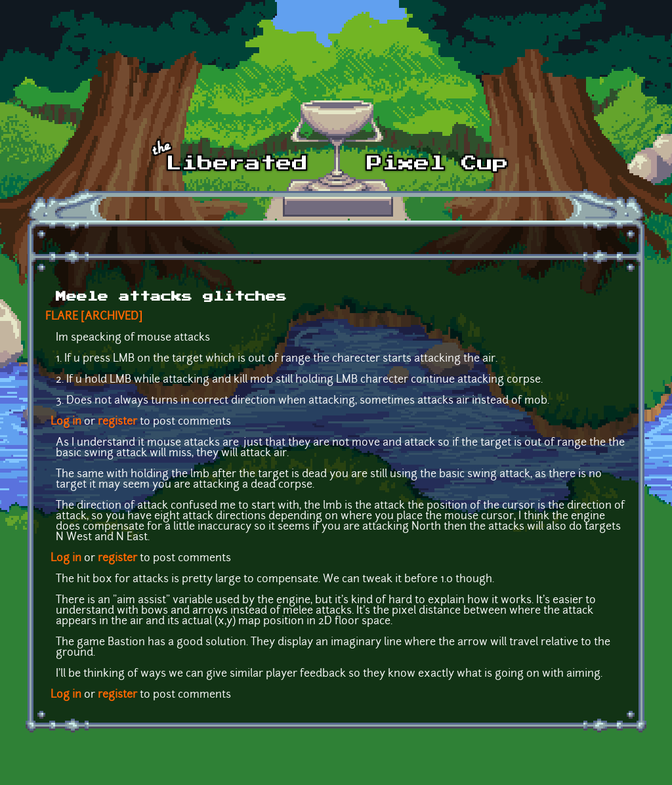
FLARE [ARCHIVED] (94, 317)
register (117, 422)
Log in (66, 422)
